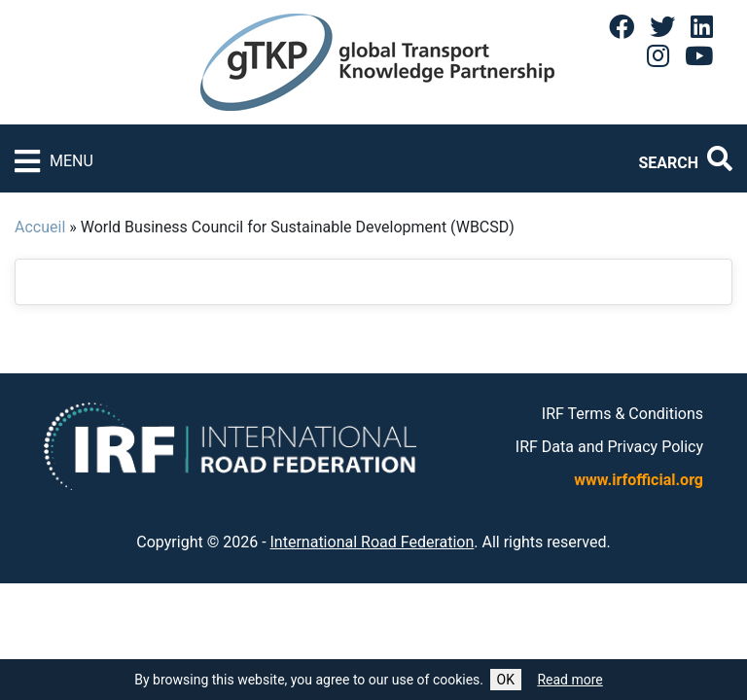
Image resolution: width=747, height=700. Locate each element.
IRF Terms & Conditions (622, 414)
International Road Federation (373, 542)
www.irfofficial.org (639, 480)
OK (506, 680)
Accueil (40, 227)
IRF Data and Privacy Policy (609, 447)
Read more (569, 680)
